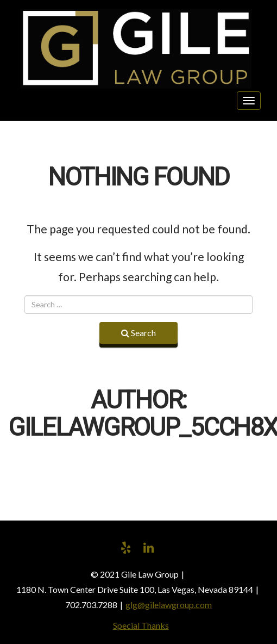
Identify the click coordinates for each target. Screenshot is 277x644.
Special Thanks (141, 625)
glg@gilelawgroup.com (169, 605)
